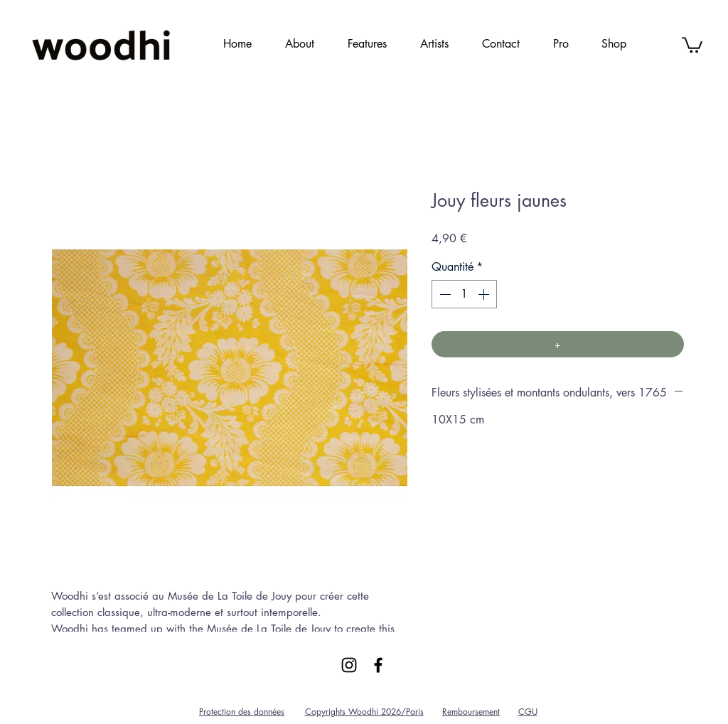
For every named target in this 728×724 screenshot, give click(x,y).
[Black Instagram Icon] (349, 665)
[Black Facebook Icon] (378, 665)
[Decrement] (444, 294)
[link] (692, 44)
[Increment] (485, 294)
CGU (528, 712)
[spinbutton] (464, 294)
